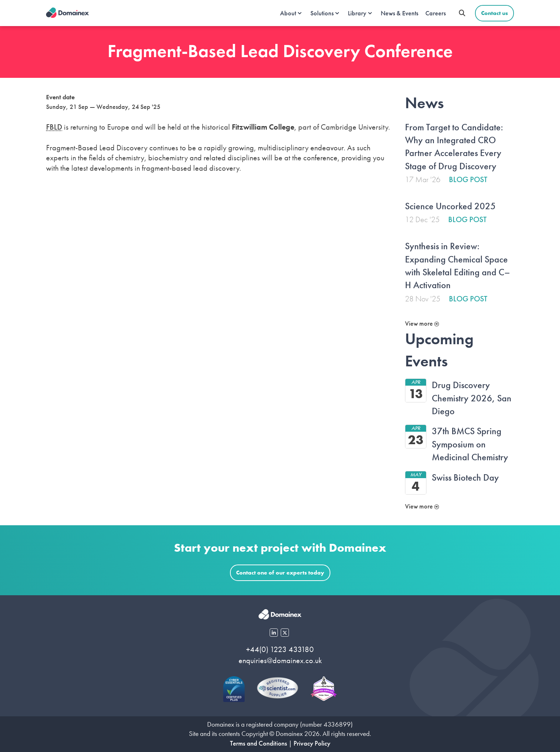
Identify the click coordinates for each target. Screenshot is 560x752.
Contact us (494, 13)
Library (357, 13)
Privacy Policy (312, 743)
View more (422, 323)
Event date (60, 97)
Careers (436, 13)
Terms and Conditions (259, 743)
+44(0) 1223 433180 (280, 649)
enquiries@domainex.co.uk (280, 660)
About (288, 13)
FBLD (54, 127)
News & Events (399, 13)
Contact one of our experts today (280, 573)
